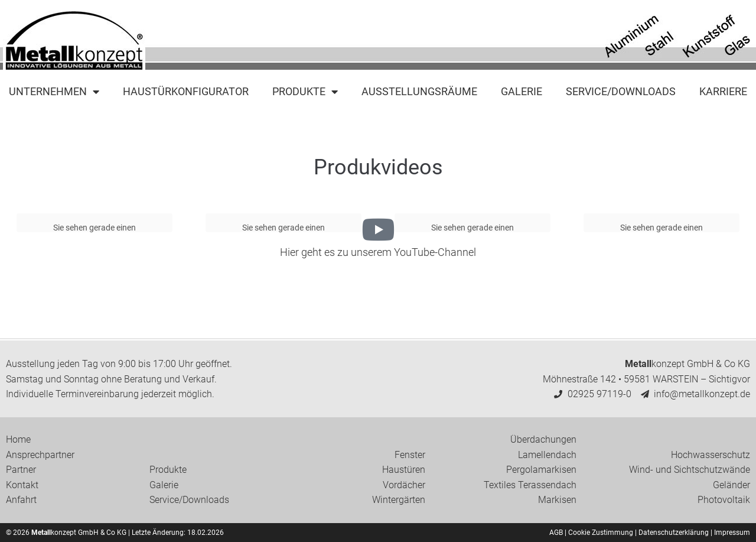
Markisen (557, 500)
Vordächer (404, 485)
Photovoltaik (724, 500)
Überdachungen (543, 439)
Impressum (732, 533)
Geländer (731, 485)
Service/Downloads (621, 91)
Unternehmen (54, 92)
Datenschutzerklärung (674, 533)
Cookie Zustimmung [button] (601, 533)
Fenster (410, 455)
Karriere (723, 91)
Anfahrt (21, 500)
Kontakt (22, 485)
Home (18, 439)
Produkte (305, 92)
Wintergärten (399, 500)
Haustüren (404, 470)
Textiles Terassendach (530, 485)
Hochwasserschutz (711, 455)
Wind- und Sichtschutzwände (690, 470)
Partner (21, 470)
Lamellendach (547, 455)
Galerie (522, 91)
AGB (556, 533)
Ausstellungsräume (419, 91)
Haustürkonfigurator (186, 91)
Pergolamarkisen (541, 470)
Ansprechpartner (40, 455)
